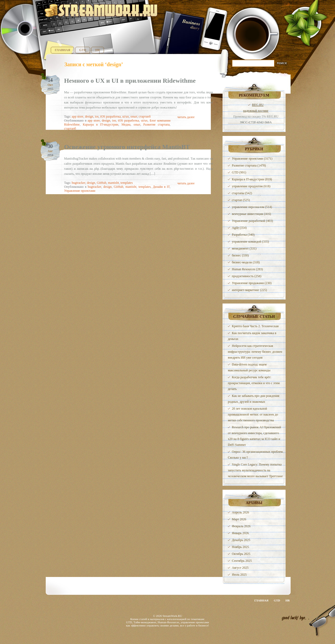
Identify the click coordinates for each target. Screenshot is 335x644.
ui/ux (126, 117)
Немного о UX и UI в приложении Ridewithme (130, 81)
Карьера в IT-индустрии (101, 124)
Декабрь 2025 (241, 540)
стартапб (145, 117)
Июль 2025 (239, 575)
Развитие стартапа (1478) (249, 165)
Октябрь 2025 (241, 554)
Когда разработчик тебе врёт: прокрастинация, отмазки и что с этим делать (254, 383)
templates (127, 183)
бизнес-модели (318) (246, 262)
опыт (134, 117)
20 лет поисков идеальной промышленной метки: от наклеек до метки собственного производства (253, 414)
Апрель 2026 (240, 512)
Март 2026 (239, 519)
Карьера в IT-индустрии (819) (252, 179)
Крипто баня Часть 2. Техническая (255, 326)
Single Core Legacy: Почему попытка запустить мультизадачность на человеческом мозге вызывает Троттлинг (256, 470)
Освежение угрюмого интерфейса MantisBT (127, 147)
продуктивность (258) (247, 276)
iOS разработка (110, 117)
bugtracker (79, 183)
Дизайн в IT (161, 187)
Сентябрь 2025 (242, 561)
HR (98, 50)
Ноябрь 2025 (240, 547)
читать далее (186, 117)
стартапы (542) (242, 193)
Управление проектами (80, 191)
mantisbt (113, 183)
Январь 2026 (240, 533)
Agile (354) (239, 228)
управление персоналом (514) (252, 207)
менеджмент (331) (244, 248)
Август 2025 (240, 568)
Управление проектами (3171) (252, 159)
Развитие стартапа (156, 124)
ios (97, 117)
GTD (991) (239, 172)
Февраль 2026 (241, 526)
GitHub (102, 183)
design (89, 117)
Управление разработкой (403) (252, 221)
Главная (62, 50)
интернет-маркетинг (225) (249, 290)
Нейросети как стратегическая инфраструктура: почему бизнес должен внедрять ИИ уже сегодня (255, 352)
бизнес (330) (240, 255)
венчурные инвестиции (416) (252, 214)
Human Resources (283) (247, 269)
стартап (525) (241, 200)
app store (78, 117)
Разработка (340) (243, 235)
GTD (83, 50)
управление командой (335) (250, 242)
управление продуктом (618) (251, 186)
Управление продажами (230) (252, 283)
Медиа (126, 124)
